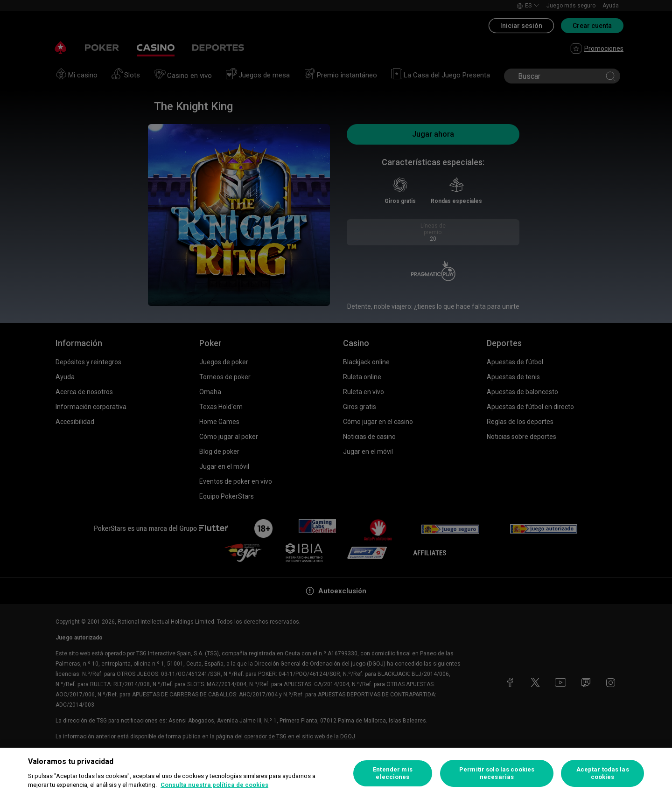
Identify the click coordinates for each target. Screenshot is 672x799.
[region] (336, 773)
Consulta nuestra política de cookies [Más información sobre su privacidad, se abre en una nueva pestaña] (214, 785)
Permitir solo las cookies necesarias (497, 773)
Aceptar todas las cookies (603, 773)
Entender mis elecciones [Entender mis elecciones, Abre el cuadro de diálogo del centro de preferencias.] (393, 773)
